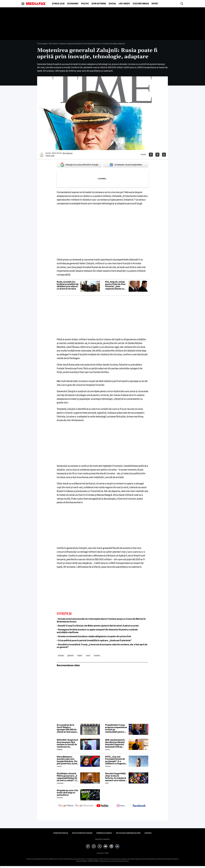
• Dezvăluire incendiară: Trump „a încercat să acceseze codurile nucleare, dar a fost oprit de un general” (102, 646)
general (70, 655)
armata (61, 655)
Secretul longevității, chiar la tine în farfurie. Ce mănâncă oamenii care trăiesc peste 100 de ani (116, 777)
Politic (85, 4)
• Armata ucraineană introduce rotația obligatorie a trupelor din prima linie (94, 636)
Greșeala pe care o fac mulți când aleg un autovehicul (68, 793)
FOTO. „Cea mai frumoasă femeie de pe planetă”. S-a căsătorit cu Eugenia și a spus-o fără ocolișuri (115, 760)
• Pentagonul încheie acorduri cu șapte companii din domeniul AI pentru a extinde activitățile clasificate (97, 631)
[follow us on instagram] (121, 806)
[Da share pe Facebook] (151, 155)
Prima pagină (42, 44)
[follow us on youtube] (102, 806)
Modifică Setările (102, 839)
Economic (73, 4)
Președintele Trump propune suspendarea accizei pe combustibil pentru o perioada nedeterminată (116, 728)
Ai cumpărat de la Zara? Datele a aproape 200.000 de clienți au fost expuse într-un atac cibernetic (67, 728)
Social (112, 4)
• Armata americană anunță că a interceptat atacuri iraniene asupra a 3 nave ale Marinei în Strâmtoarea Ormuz (101, 620)
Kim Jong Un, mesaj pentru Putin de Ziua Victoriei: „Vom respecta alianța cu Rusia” (115, 285)
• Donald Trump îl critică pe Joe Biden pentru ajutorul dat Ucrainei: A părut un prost (98, 626)
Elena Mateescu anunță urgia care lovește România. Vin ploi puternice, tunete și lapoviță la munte (67, 760)
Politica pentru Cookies (82, 833)
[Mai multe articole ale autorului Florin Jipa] (42, 155)
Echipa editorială (61, 833)
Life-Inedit (124, 4)
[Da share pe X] (157, 155)
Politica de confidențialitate (128, 833)
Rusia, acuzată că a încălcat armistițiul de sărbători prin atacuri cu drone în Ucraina (68, 285)
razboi (80, 655)
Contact (148, 833)
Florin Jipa (50, 156)
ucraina (97, 655)
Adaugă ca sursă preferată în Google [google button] (79, 165)
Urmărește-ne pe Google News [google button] (126, 165)
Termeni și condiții (104, 833)
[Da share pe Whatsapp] (164, 155)
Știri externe (99, 4)
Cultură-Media (141, 4)
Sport (155, 4)
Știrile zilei (58, 4)
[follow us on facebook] (139, 806)
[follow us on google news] (66, 806)
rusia (88, 655)
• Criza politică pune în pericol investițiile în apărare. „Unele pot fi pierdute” (94, 640)
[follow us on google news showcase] (84, 806)
